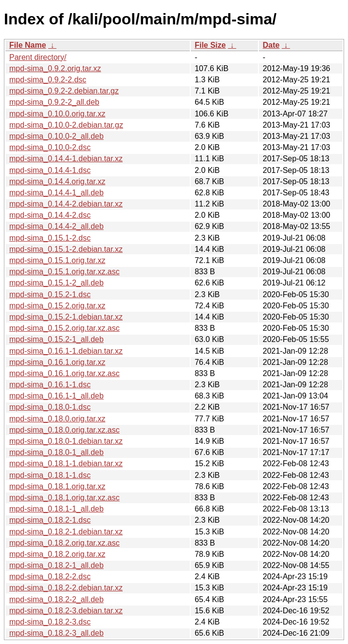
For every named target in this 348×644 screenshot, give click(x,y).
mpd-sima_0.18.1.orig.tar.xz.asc (64, 498)
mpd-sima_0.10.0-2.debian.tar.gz (66, 125)
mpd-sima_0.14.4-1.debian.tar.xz (66, 159)
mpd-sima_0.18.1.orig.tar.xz (57, 486)
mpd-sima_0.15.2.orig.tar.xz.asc (64, 328)
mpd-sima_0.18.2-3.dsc (50, 622)
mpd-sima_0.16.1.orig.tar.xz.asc (64, 373)
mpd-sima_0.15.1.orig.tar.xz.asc (64, 272)
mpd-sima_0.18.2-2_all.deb (56, 599)
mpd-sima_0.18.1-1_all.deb (56, 509)
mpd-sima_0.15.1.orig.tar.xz (57, 260)
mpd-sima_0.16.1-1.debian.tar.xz (66, 351)
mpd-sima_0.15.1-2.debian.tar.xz (66, 249)
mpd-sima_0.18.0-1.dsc (50, 407)
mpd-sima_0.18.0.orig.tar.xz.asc (64, 430)
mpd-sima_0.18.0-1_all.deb (56, 452)
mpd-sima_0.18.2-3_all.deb (56, 633)
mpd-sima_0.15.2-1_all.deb (56, 339)
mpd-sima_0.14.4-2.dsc (50, 215)
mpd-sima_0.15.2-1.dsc (50, 294)
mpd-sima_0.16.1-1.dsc (50, 385)
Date (271, 45)
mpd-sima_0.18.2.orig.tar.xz (57, 554)
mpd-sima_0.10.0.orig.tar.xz (57, 114)
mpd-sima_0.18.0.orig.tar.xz (57, 419)
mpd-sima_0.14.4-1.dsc (50, 170)
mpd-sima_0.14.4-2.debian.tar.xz (66, 204)
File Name (28, 45)
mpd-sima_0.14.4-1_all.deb (56, 193)
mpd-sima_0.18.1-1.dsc (50, 475)
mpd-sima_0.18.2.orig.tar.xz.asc (64, 543)
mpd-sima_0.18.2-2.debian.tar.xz (66, 588)
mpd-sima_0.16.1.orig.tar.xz (57, 362)
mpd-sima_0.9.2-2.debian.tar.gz (64, 91)
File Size (210, 45)
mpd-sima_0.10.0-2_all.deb (56, 136)
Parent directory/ (38, 57)
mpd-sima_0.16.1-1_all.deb (56, 396)
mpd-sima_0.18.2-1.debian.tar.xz (66, 532)
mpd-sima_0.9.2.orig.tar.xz (55, 68)
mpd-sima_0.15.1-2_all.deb (56, 283)
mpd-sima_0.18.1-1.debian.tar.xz (66, 464)
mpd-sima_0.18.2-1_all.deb (56, 565)
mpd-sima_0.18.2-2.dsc (50, 577)
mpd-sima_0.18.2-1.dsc (50, 520)
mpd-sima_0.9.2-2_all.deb (54, 102)
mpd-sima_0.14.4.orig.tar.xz (57, 181)
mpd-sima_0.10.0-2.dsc (50, 147)
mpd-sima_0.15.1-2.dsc (50, 238)
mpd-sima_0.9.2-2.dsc (48, 80)
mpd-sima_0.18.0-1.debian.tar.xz (66, 441)
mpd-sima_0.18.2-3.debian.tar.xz (66, 611)
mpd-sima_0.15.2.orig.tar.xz (57, 306)
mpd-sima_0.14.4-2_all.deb (56, 226)
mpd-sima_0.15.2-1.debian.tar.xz (66, 317)
